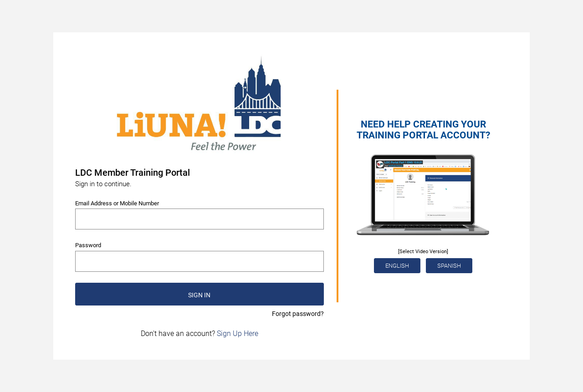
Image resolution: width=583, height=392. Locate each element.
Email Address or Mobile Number (117, 203)
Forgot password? (298, 314)
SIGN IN (199, 295)
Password (88, 245)
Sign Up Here (238, 333)
